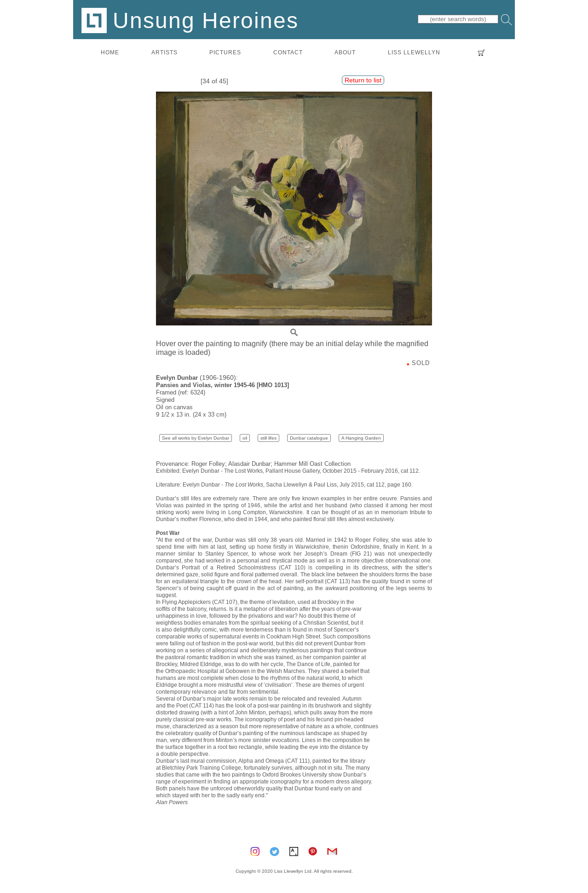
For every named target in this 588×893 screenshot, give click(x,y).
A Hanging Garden (361, 438)
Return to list (363, 80)
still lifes (268, 438)
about (345, 52)
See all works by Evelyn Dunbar (196, 438)
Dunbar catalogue (309, 438)
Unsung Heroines (190, 20)
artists (164, 52)
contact (288, 52)
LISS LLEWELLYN (414, 52)
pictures (225, 52)
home (110, 52)
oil (245, 438)
